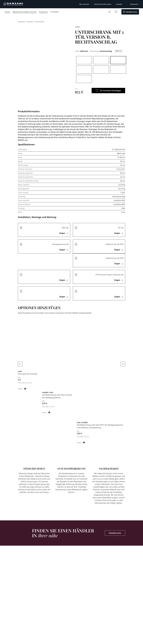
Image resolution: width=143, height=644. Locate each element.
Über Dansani (84, 4)
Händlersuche (115, 533)
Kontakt (119, 4)
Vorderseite (22, 22)
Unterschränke (39, 22)
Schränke (30, 22)
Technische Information (103, 4)
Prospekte (55, 12)
